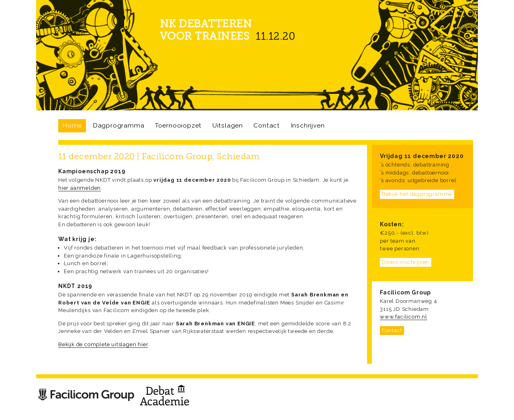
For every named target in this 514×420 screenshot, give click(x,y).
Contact (267, 125)
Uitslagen (228, 125)
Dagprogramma (119, 125)
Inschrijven (308, 125)
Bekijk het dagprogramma (417, 194)
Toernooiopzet (178, 125)
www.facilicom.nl (404, 317)
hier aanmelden (80, 188)
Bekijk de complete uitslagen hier (103, 344)
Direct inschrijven (406, 262)
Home (72, 125)
